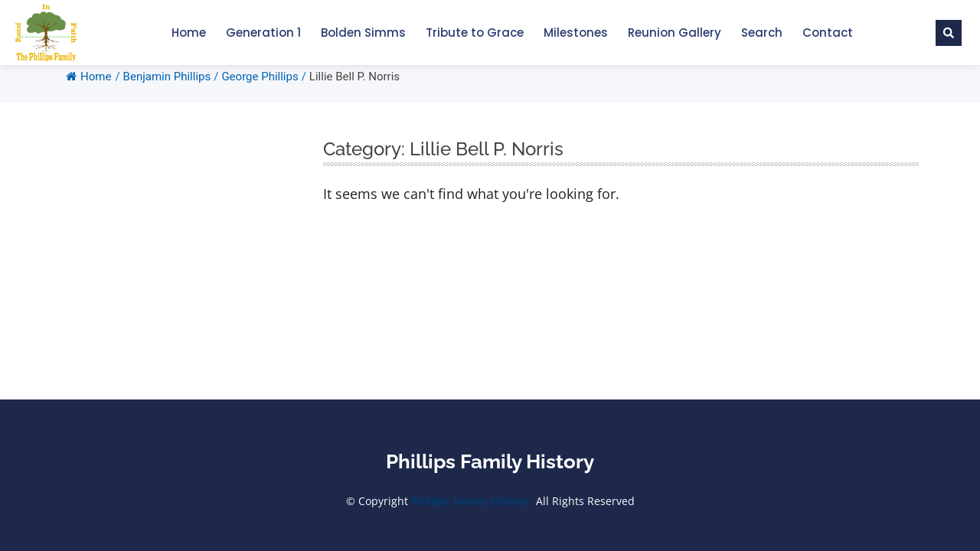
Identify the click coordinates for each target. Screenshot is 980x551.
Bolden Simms (363, 33)
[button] (949, 33)
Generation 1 (263, 33)
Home (189, 33)
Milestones (576, 33)
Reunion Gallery (675, 33)
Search (762, 33)
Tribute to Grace (475, 33)
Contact (828, 33)
